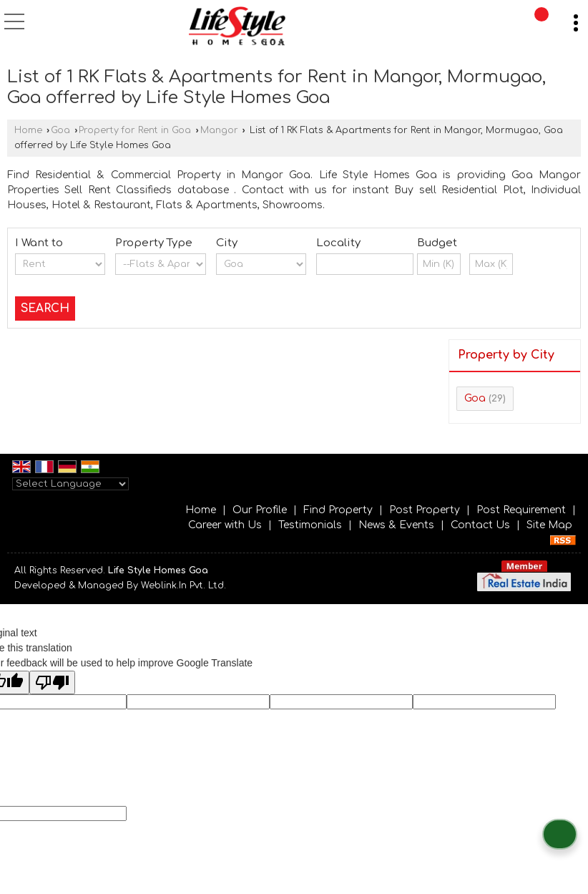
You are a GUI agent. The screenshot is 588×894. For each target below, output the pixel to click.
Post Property (425, 510)
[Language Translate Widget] (70, 484)
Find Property (338, 510)
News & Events (396, 525)
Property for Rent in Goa (135, 130)
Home (28, 130)
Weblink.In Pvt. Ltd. (183, 586)
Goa (60, 130)
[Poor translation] (52, 682)
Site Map (549, 525)
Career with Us (225, 525)
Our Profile (260, 510)
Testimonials (310, 525)
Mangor (219, 130)
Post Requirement (521, 510)
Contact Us (480, 525)
